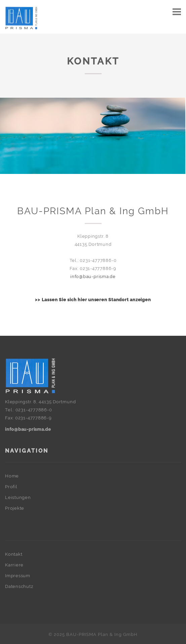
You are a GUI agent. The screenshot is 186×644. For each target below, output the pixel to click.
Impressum (18, 576)
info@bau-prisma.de (93, 277)
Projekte (15, 508)
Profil (11, 487)
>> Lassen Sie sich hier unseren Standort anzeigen (93, 300)
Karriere (14, 565)
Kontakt (14, 554)
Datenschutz (19, 586)
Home (12, 476)
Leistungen (18, 497)
